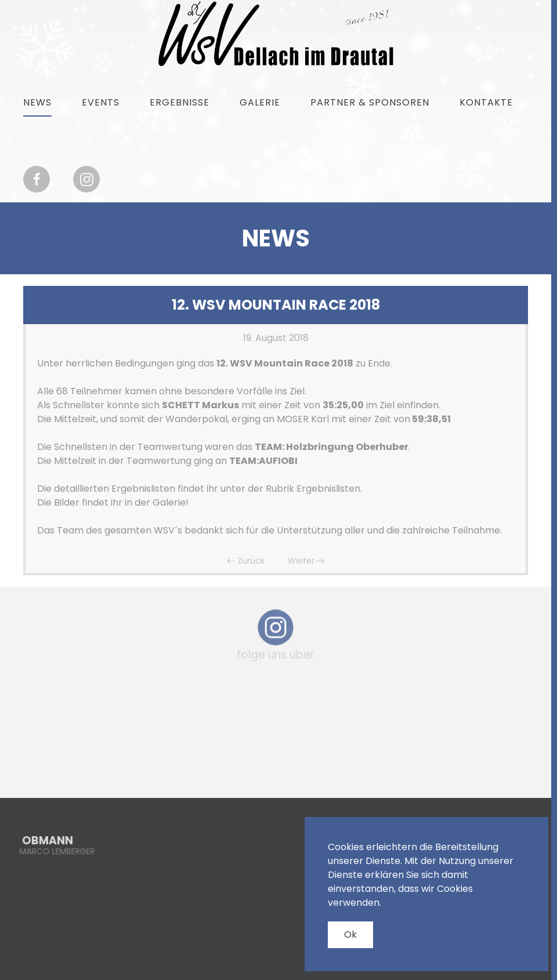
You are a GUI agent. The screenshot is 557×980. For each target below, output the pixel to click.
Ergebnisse (180, 102)
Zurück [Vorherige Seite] (246, 561)
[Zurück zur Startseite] (276, 34)
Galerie (260, 102)
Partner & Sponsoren (370, 102)
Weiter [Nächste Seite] (306, 561)
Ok (350, 934)
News (37, 102)
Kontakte (486, 102)
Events (101, 102)
